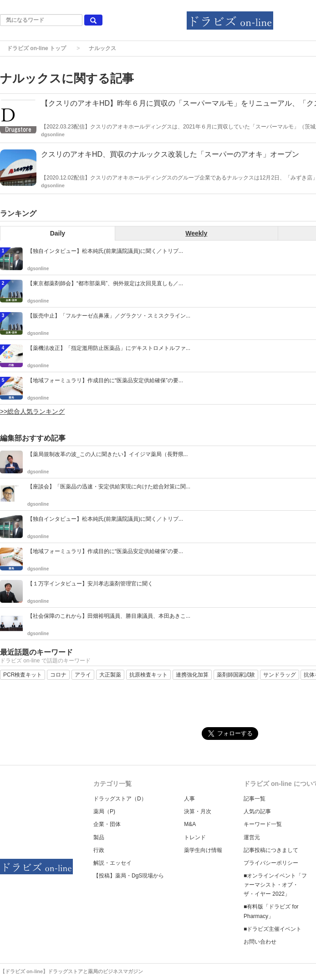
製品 (99, 837)
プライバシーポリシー (271, 863)
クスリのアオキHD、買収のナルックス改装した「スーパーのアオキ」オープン (170, 154)
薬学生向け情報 (203, 850)
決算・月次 (198, 811)
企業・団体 (107, 824)
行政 (99, 850)
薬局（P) (104, 811)
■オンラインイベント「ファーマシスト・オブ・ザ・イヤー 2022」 (275, 885)
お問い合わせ (260, 942)
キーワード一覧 (263, 824)
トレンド (195, 837)
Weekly (196, 233)
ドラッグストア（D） (120, 799)
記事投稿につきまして (271, 850)
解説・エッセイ (112, 863)
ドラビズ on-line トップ (36, 48)
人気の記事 (257, 811)
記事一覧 (255, 799)
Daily (58, 233)
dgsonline (53, 134)
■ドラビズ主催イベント (273, 929)
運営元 (252, 837)
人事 (189, 799)
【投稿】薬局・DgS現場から (129, 876)
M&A (190, 824)
